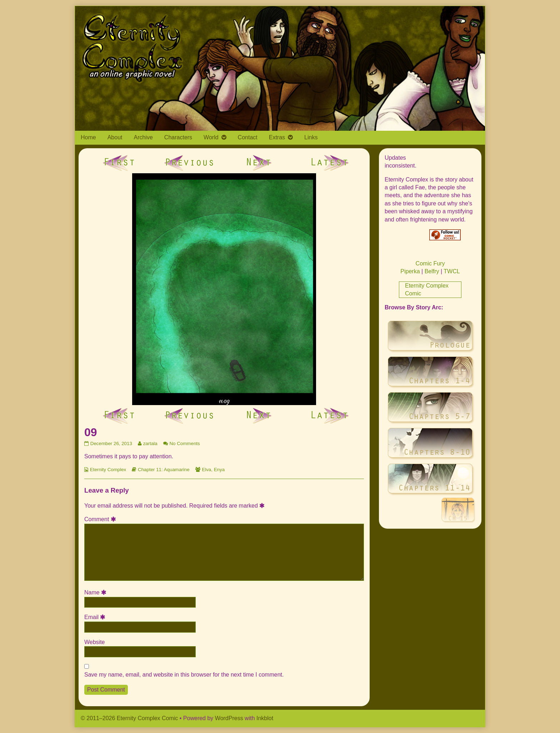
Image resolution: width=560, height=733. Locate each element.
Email (96, 617)
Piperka (410, 271)
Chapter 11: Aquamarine (164, 470)
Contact (248, 137)
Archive (143, 137)
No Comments (184, 443)
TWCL (452, 271)
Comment (101, 519)
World (211, 137)
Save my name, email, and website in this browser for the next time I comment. (184, 675)
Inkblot (265, 718)
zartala (150, 443)
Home (88, 137)
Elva (206, 470)
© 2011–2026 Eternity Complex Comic (129, 718)
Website (95, 642)
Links (311, 137)
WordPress (229, 718)
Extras (277, 137)
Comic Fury (430, 263)
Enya (219, 470)
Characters (178, 137)
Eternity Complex (108, 470)
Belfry (432, 271)
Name (96, 592)
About (115, 137)
